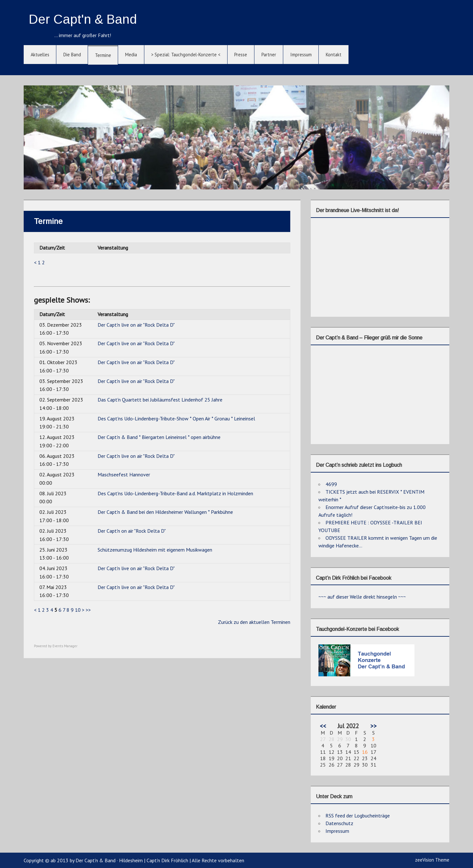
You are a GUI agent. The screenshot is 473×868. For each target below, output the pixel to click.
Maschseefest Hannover (124, 474)
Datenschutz (339, 823)
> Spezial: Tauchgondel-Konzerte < (186, 55)
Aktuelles (40, 55)
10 (78, 610)
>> (88, 610)
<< (323, 726)
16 (365, 752)
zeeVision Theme (432, 860)
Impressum (301, 55)
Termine (103, 55)
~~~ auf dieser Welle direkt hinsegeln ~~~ (362, 597)
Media (131, 55)
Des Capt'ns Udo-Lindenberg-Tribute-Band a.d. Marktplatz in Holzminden (175, 493)
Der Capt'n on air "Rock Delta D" (132, 531)
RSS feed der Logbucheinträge (358, 816)
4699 (331, 484)
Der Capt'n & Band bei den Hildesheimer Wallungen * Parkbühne (165, 512)
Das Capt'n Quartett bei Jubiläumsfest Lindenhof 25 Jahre (160, 400)
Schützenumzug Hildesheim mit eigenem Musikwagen (155, 550)
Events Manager (65, 646)
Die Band (72, 55)
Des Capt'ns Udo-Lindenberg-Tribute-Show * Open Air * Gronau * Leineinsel (176, 418)
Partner (269, 55)
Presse (241, 55)
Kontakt (334, 55)
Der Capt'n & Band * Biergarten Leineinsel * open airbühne (159, 437)
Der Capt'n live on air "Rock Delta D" (136, 325)
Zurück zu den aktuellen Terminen (254, 622)
